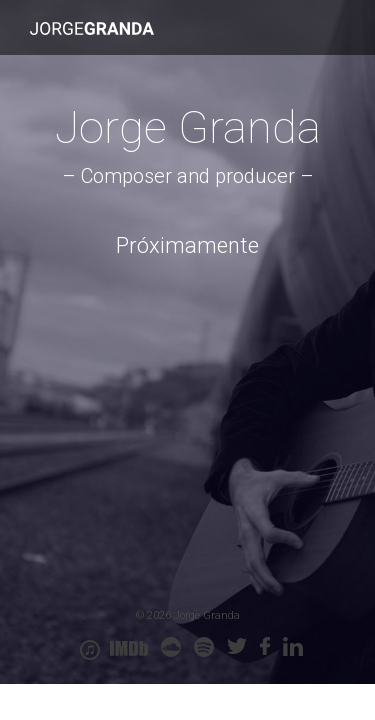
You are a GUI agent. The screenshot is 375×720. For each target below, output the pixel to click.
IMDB (129, 649)
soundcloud (171, 647)
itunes (90, 650)
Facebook (265, 647)
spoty (204, 647)
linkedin (293, 647)
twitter (237, 647)
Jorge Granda (92, 28)
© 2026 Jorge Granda (188, 615)
